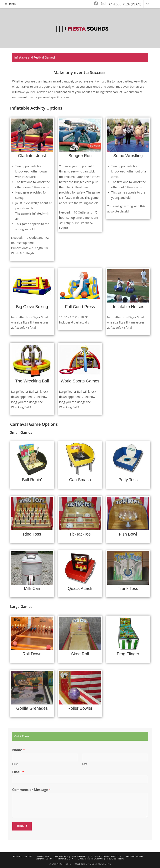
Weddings (43, 857)
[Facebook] (96, 4)
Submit (22, 826)
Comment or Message (31, 790)
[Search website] (148, 4)
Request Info (116, 859)
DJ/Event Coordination (106, 857)
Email (18, 772)
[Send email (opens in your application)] (103, 4)
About (28, 857)
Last (85, 764)
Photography (135, 857)
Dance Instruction (90, 859)
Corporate (61, 857)
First (15, 764)
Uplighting (79, 857)
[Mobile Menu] (11, 4)
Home (17, 857)
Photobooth (65, 859)
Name (18, 750)
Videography (44, 859)
